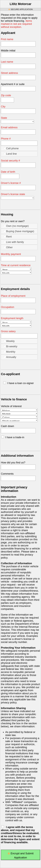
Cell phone (11, 148)
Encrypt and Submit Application (20, 855)
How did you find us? (13, 462)
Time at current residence (16, 265)
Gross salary (8, 331)
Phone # (6, 139)
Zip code (6, 95)
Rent (8, 236)
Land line (10, 154)
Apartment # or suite (13, 84)
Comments (7, 474)
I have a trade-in (13, 437)
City (3, 107)
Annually (10, 357)
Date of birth (8, 172)
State (4, 118)
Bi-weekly (10, 346)
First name (7, 39)
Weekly (9, 341)
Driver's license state (13, 194)
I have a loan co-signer (19, 383)
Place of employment (13, 296)
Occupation (7, 307)
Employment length (12, 318)
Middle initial (8, 51)
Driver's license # (11, 183)
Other (8, 247)
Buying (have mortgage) (19, 231)
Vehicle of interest (11, 406)
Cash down (7, 426)
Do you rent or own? (13, 221)
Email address (9, 127)
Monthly (9, 352)
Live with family (14, 242)
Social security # (10, 161)
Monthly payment (11, 254)
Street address (9, 73)
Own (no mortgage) (16, 226)
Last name (7, 62)
